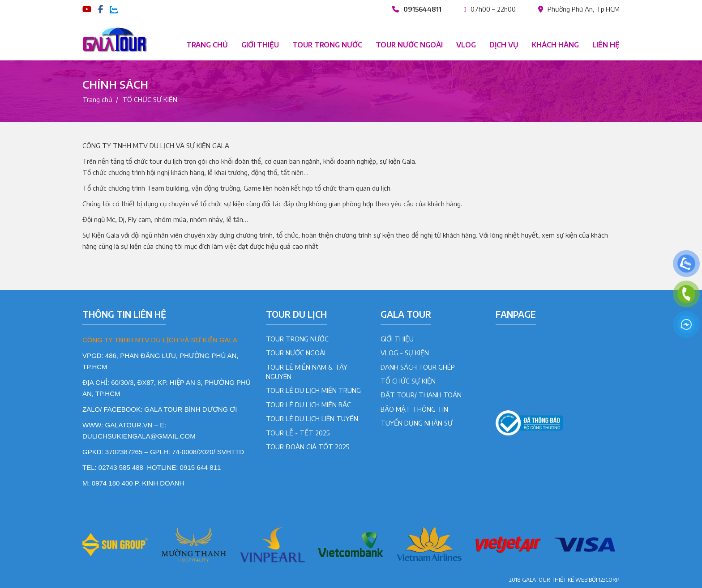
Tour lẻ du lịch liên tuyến (312, 418)
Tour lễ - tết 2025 (298, 433)
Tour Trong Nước (297, 339)
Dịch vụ (504, 45)
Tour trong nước (327, 45)
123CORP (609, 580)
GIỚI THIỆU (397, 339)
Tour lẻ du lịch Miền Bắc (308, 405)
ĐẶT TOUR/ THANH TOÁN (421, 395)
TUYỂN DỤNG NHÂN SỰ (417, 423)
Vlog (466, 45)
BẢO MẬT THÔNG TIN (414, 409)
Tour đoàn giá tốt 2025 (308, 447)
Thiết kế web (569, 580)
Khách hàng (555, 45)
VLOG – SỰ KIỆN (405, 353)
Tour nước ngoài (409, 45)
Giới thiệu (260, 45)
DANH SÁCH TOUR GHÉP (418, 367)
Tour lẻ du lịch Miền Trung (313, 390)
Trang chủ (207, 45)
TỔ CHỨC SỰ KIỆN (408, 381)
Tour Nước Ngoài (296, 353)
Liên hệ (606, 45)
